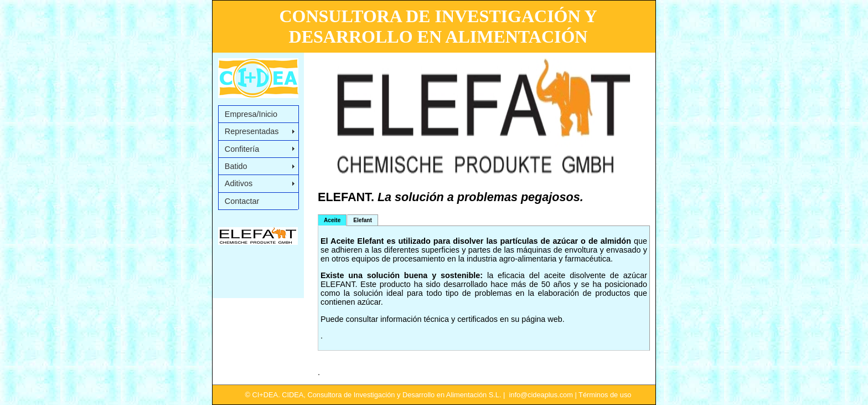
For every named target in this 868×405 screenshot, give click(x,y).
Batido (236, 166)
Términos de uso (605, 395)
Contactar (242, 201)
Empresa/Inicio (251, 114)
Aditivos (239, 183)
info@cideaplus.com (541, 395)
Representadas (252, 131)
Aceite (332, 220)
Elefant (363, 220)
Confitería (242, 149)
